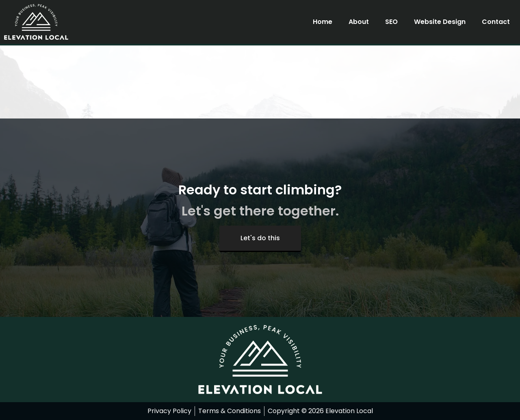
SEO (391, 22)
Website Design (440, 22)
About (359, 22)
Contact (496, 22)
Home (323, 22)
